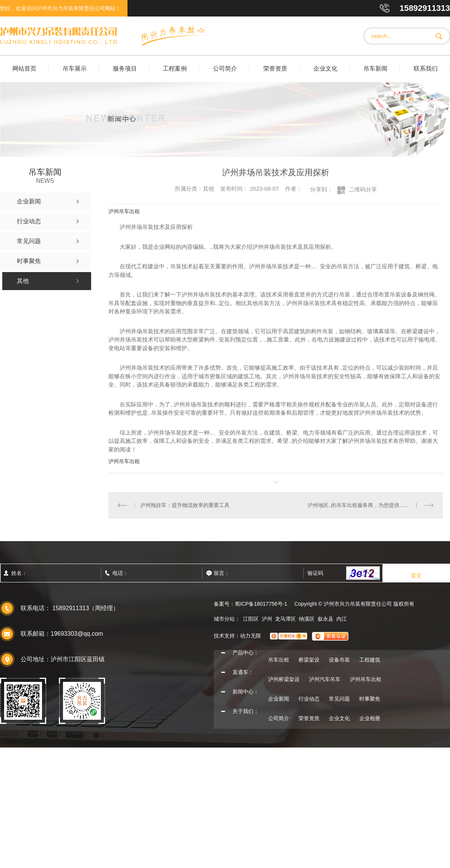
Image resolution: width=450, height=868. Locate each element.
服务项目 (125, 68)
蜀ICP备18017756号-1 (261, 604)
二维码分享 (363, 189)
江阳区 (251, 619)
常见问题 (339, 699)
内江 (342, 619)
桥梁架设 (309, 660)
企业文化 (325, 68)
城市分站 (224, 619)
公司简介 (225, 68)
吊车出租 (279, 660)
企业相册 (370, 718)
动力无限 (250, 636)
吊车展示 (75, 68)
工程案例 (175, 68)
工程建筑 (370, 660)
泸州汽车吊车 (325, 679)
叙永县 (325, 619)
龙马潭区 (285, 619)
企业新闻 (279, 699)
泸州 (267, 619)
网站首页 (24, 68)
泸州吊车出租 (124, 211)
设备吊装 (339, 660)
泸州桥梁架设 (284, 679)
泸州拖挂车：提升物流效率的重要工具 (185, 505)
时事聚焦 (370, 699)
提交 (416, 575)
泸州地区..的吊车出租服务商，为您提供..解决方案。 (368, 505)
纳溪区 (307, 619)
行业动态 (309, 699)
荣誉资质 (275, 68)
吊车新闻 (375, 68)
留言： (238, 573)
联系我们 (426, 68)
